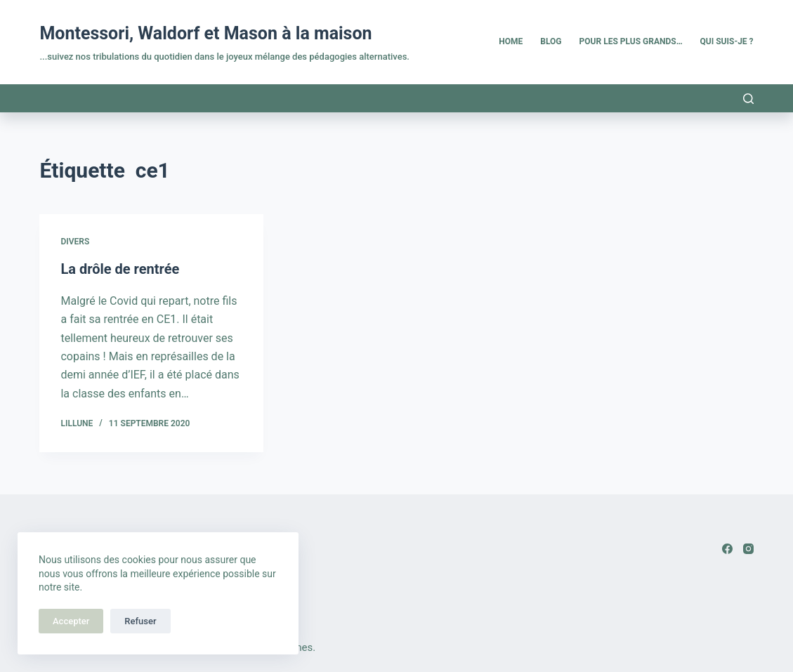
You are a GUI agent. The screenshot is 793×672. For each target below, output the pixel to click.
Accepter (71, 621)
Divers (75, 242)
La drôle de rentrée (120, 269)
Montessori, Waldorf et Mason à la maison (205, 33)
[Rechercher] (748, 99)
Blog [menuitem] (551, 41)
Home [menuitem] (511, 41)
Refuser (140, 621)
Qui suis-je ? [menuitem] (727, 41)
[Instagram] (748, 549)
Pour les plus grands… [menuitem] (631, 41)
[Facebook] (727, 549)
